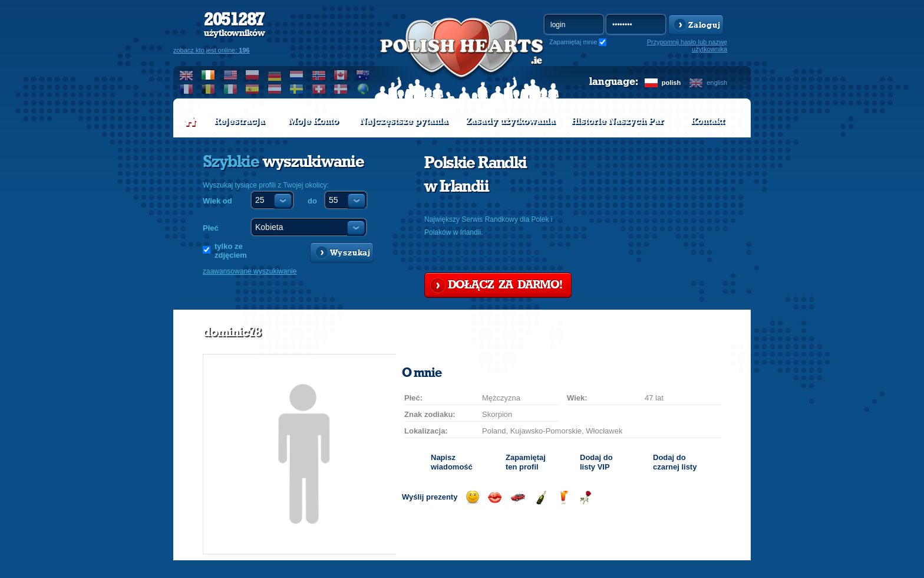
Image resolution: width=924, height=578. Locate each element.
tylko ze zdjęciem (231, 251)
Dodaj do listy (596, 462)
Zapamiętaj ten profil (526, 462)
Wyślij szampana (541, 497)
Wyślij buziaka (495, 497)
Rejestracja (239, 121)
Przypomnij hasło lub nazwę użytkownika (687, 45)
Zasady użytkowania (510, 121)
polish (671, 83)
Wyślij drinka (563, 497)
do (312, 201)
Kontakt (707, 121)
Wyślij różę (585, 497)
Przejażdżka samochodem (518, 497)
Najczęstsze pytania (404, 121)
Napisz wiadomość (452, 462)
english (717, 83)
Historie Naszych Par (617, 121)
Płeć (211, 228)
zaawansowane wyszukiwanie (250, 271)
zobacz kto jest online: (212, 50)
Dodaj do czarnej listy (675, 462)
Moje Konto (313, 121)
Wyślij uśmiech (472, 497)
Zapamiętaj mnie (573, 42)
